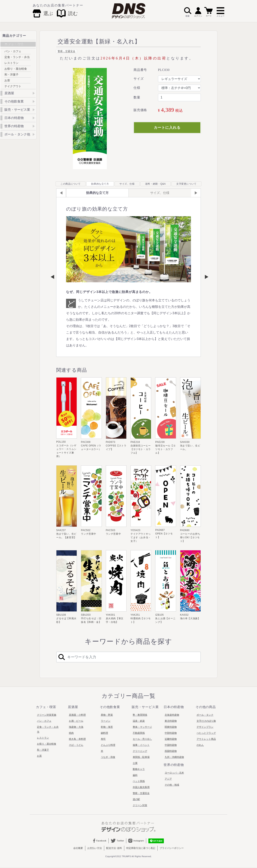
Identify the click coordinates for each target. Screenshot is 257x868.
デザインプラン (205, 727)
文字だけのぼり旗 (206, 721)
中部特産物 (171, 733)
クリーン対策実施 (47, 715)
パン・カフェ (13, 51)
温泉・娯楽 (139, 721)
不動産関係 (139, 733)
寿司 (103, 739)
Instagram (136, 841)
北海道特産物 (172, 715)
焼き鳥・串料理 (77, 739)
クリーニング (140, 751)
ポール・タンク (205, 715)
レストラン (11, 63)
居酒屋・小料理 (77, 715)
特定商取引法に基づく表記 (141, 848)
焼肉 (71, 733)
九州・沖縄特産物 (174, 757)
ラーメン (106, 721)
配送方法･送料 (114, 848)
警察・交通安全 (66, 51)
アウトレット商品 (206, 739)
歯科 (135, 775)
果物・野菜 (107, 715)
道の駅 (136, 799)
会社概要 (78, 848)
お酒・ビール (76, 721)
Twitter (117, 841)
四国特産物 (171, 751)
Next (205, 277)
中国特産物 (171, 745)
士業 (135, 763)
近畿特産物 (171, 739)
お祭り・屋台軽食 (16, 69)
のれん (200, 745)
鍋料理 (104, 733)
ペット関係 (139, 781)
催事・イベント (141, 745)
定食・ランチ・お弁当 (48, 729)
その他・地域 (172, 785)
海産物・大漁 (76, 727)
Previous (52, 277)
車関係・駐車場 (141, 757)
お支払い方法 (95, 848)
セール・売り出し (142, 739)
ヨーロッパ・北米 (174, 773)
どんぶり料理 (108, 745)
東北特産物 (171, 721)
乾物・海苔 (107, 727)
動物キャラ (139, 769)
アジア (168, 779)
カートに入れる (167, 128)
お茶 (7, 80)
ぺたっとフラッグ (206, 733)
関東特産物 (171, 727)
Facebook (100, 841)
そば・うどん (76, 745)
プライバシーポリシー (172, 848)
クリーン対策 (140, 805)
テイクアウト (13, 86)
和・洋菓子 (11, 75)
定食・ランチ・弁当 (17, 57)
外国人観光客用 (141, 787)
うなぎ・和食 (108, 757)
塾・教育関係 (140, 715)
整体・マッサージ (142, 727)
